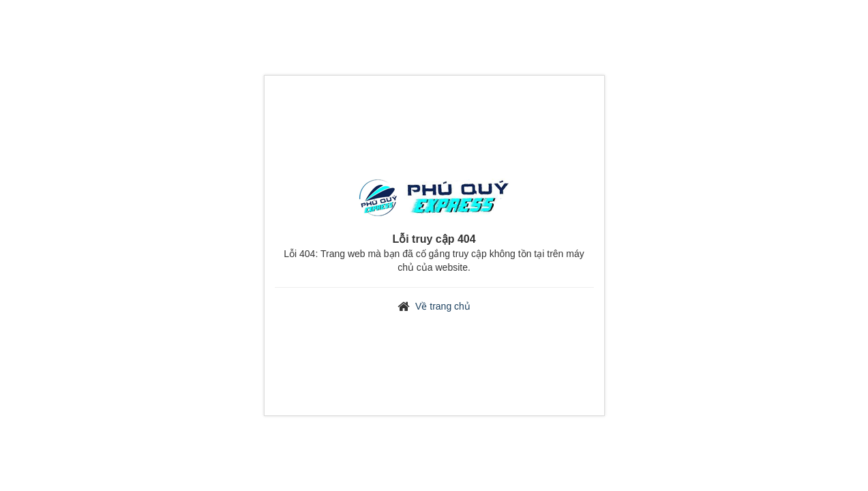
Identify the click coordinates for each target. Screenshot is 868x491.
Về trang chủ (443, 306)
